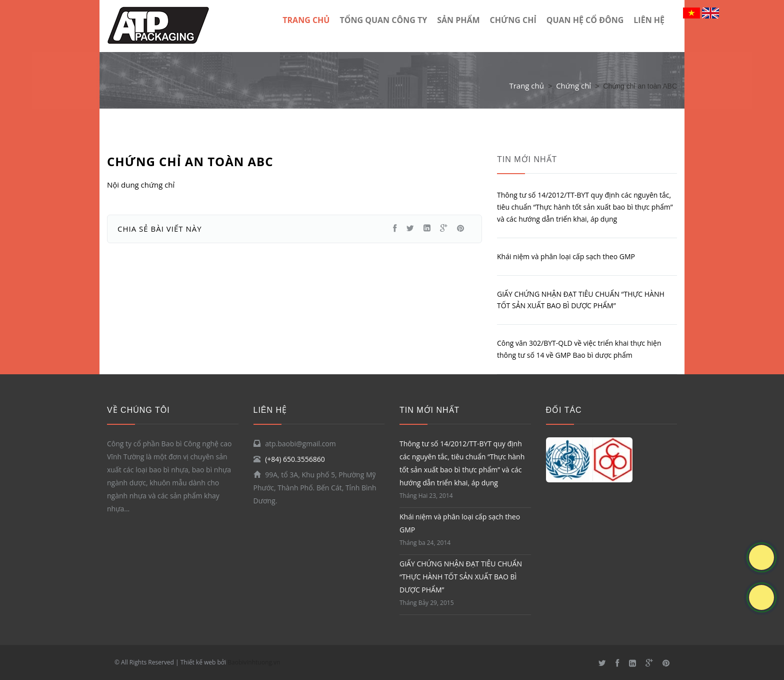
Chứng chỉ (513, 20)
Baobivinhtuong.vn (254, 662)
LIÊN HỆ (649, 20)
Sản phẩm (458, 20)
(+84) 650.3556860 (295, 459)
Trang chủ (526, 86)
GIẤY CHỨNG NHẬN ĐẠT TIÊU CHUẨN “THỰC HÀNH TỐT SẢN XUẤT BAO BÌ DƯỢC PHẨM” (461, 577)
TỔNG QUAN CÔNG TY (383, 20)
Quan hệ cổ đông (585, 20)
